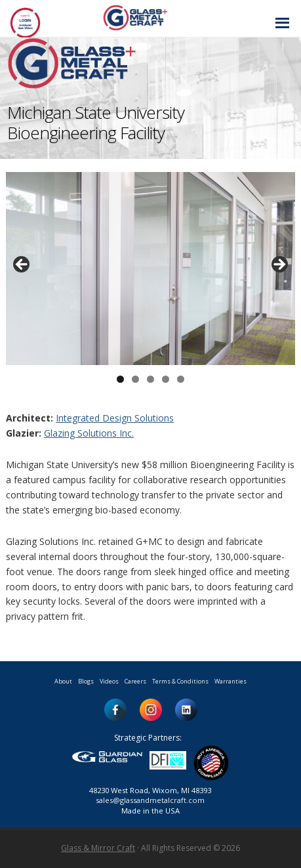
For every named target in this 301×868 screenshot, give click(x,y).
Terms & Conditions (180, 681)
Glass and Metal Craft (149, 17)
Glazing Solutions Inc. (89, 433)
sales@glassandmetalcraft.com (150, 800)
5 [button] (181, 379)
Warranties (231, 681)
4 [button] (166, 379)
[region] (150, 269)
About (63, 681)
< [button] (22, 265)
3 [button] (150, 379)
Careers (135, 681)
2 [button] (135, 379)
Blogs (86, 681)
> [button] (279, 265)
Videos (109, 681)
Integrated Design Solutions (115, 418)
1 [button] (120, 379)
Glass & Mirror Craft (98, 848)
